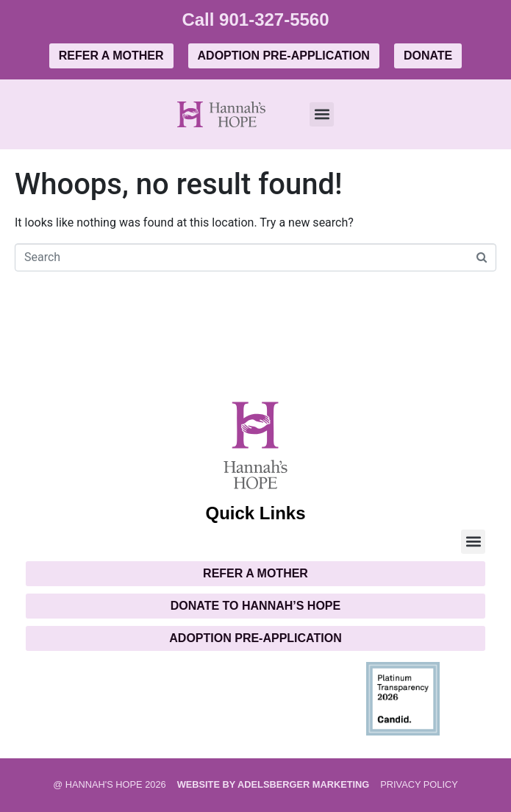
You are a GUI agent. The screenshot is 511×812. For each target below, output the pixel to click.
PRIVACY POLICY (419, 784)
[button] (322, 114)
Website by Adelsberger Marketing (274, 784)
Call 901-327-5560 (255, 19)
